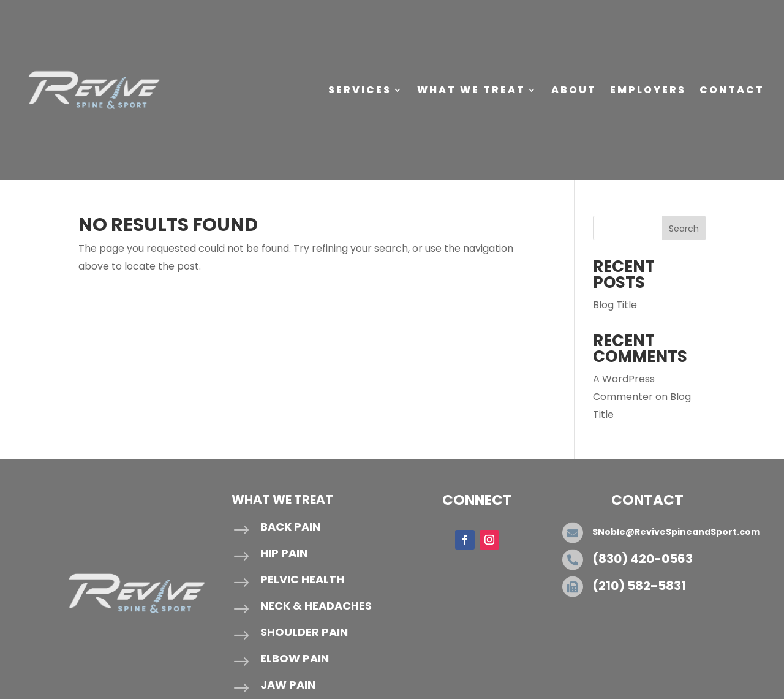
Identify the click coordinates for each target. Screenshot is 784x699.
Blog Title (615, 305)
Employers (648, 90)
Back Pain (290, 527)
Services (360, 90)
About (574, 90)
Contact (732, 90)
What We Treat (471, 90)
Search (684, 229)
